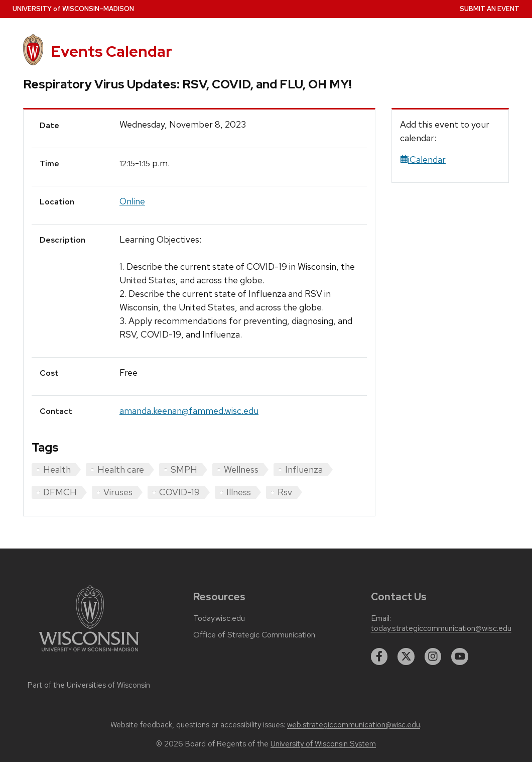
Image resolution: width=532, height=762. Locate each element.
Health (57, 469)
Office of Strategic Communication (254, 635)
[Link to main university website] (89, 653)
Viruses (118, 492)
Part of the (89, 685)
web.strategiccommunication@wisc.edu (354, 725)
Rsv (285, 492)
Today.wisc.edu (219, 618)
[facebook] (379, 657)
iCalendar (423, 159)
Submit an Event (490, 9)
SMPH (184, 469)
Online (132, 201)
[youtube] (460, 657)
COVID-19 (179, 492)
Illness (239, 492)
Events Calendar (112, 51)
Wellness (241, 469)
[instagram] (433, 657)
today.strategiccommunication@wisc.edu (441, 628)
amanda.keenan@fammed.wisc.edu (189, 411)
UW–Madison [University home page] (73, 9)
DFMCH (60, 492)
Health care (121, 469)
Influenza (304, 469)
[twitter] (406, 657)
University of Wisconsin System (323, 744)
